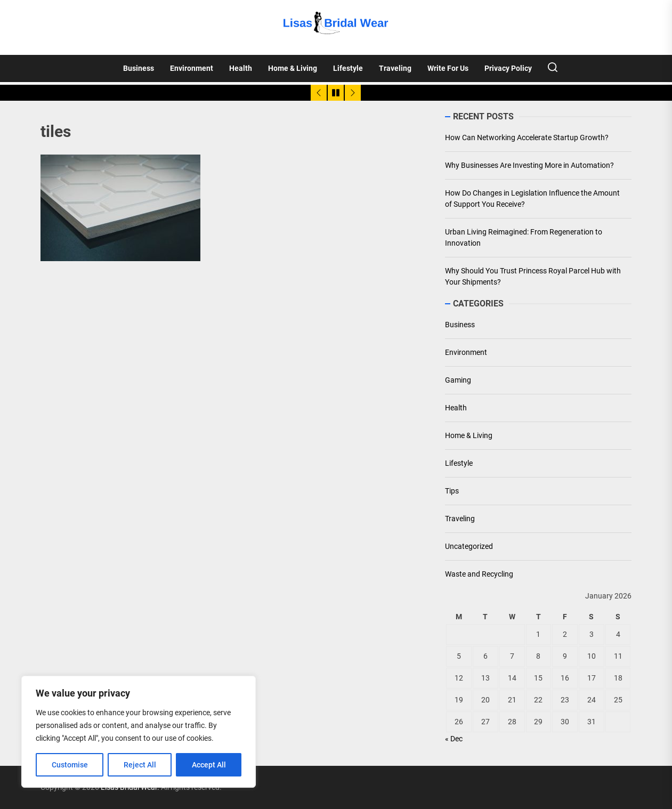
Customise (70, 765)
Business (139, 68)
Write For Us (448, 68)
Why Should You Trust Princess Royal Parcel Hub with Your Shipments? (533, 276)
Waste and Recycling (479, 574)
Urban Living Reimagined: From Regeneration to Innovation (524, 237)
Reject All (140, 765)
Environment (192, 68)
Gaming (458, 380)
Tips (452, 491)
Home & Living (293, 68)
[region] (139, 732)
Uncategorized (469, 546)
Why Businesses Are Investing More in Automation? (529, 165)
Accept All (209, 765)
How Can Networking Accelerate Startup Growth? (527, 137)
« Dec (454, 739)
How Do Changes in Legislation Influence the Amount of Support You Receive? (532, 199)
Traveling (395, 68)
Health (241, 68)
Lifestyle (348, 68)
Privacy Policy (508, 68)
